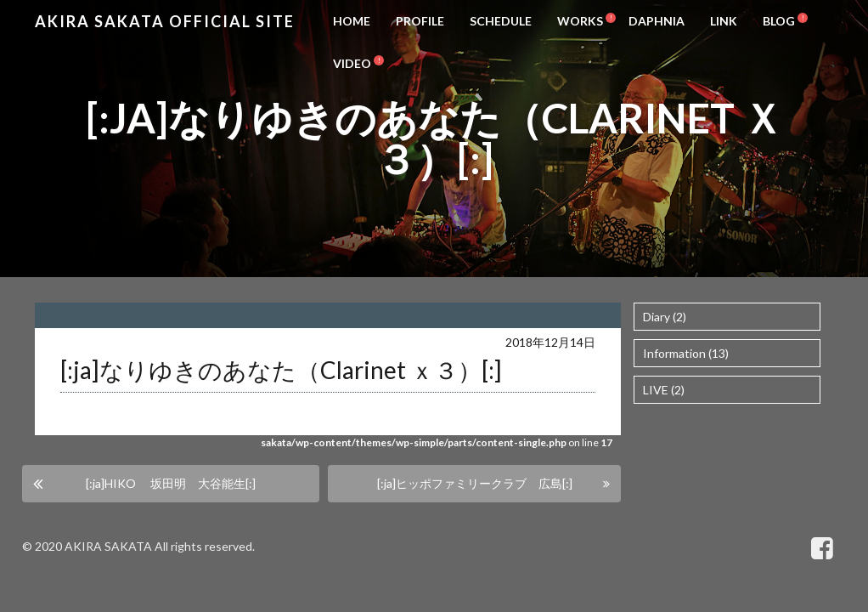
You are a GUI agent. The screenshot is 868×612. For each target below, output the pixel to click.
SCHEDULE (501, 21)
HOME (352, 21)
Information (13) (686, 353)
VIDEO (352, 63)
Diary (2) (665, 317)
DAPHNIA (657, 21)
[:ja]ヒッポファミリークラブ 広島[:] (475, 483)
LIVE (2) (664, 390)
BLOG (779, 21)
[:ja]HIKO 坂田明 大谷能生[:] (171, 483)
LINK (724, 21)
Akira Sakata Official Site (165, 21)
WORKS (580, 21)
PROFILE (420, 21)
